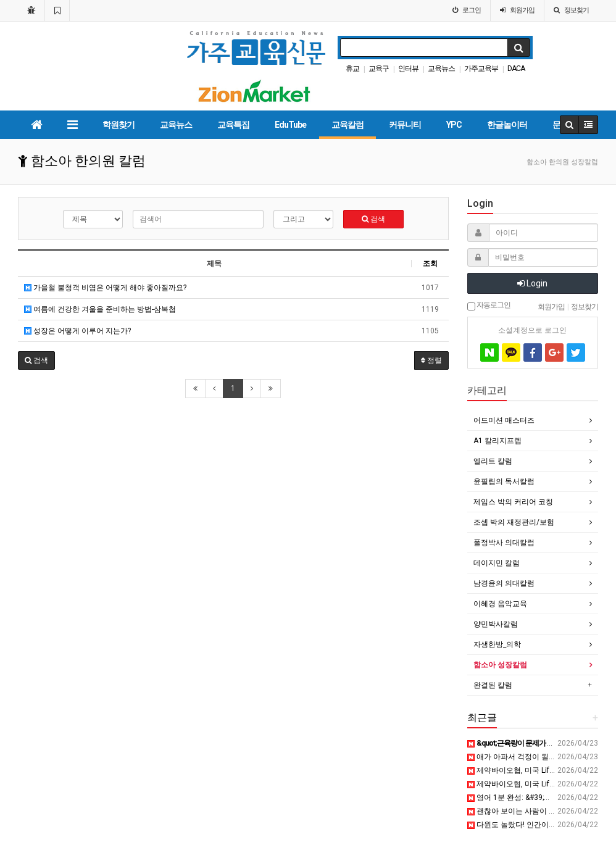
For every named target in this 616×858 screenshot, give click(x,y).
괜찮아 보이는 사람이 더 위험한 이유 (532, 811)
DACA (516, 69)
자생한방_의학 (497, 644)
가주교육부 (481, 69)
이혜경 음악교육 (500, 604)
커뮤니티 (405, 125)
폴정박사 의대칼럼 (504, 543)
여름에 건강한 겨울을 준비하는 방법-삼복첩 (100, 309)
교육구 (379, 69)
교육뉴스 (441, 69)
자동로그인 (489, 306)
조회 (430, 264)
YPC (454, 125)
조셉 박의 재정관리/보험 (514, 522)
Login (532, 283)
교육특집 (233, 125)
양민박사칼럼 (496, 624)
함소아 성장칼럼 (500, 665)
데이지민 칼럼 (497, 563)
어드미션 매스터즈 (504, 420)
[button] (36, 360)
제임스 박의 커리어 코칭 (513, 502)
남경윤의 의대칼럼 (504, 583)
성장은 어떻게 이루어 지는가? (77, 331)
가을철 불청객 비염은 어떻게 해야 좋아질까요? (105, 288)
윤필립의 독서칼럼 (504, 481)
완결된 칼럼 (493, 685)
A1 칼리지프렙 (497, 441)
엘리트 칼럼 (493, 461)
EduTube (290, 125)
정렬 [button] (431, 360)
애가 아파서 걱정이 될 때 (513, 757)
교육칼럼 (348, 125)
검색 (373, 219)
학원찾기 (119, 125)
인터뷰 (408, 69)
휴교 (352, 69)
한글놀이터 (507, 125)
